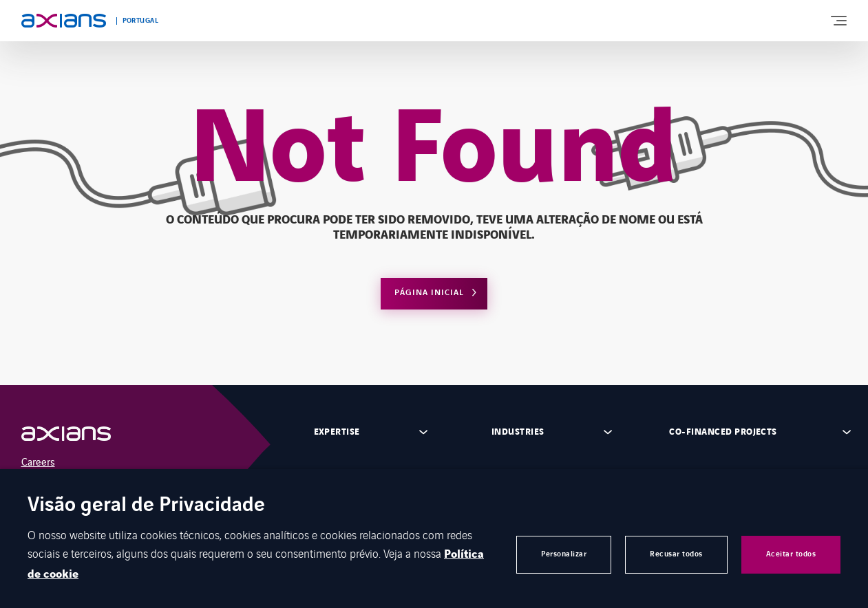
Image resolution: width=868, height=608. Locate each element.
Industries (518, 432)
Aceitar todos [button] (791, 554)
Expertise (337, 432)
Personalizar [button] (564, 554)
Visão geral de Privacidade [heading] (146, 506)
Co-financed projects (723, 432)
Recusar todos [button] (676, 554)
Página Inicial (429, 293)
